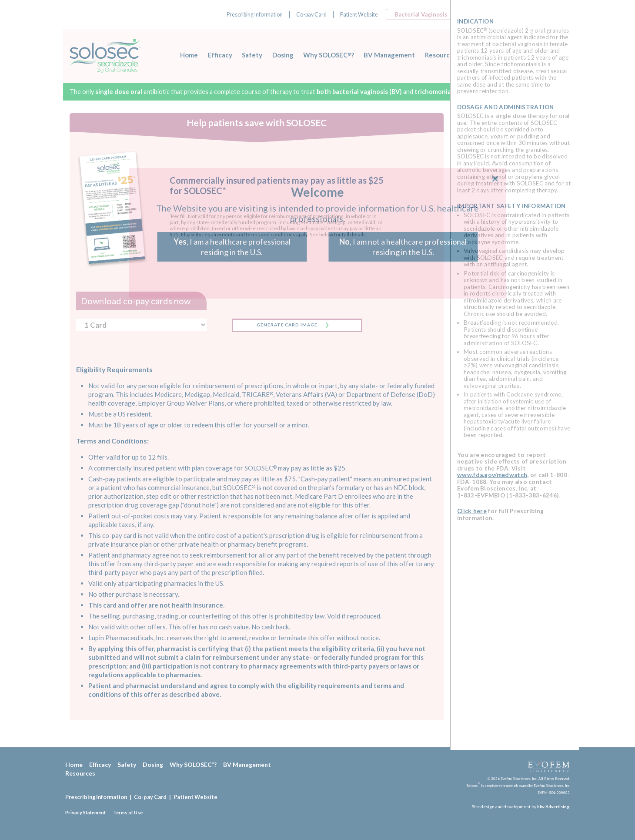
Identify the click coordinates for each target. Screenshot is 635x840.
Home (189, 55)
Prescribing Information (255, 14)
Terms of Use (128, 812)
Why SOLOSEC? (329, 55)
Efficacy (220, 55)
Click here (472, 511)
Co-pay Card (311, 14)
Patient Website (359, 14)
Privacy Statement (85, 812)
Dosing (283, 55)
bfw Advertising (553, 806)
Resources (441, 55)
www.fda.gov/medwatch (492, 475)
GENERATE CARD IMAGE (287, 325)
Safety (252, 55)
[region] (514, 375)
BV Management (389, 55)
